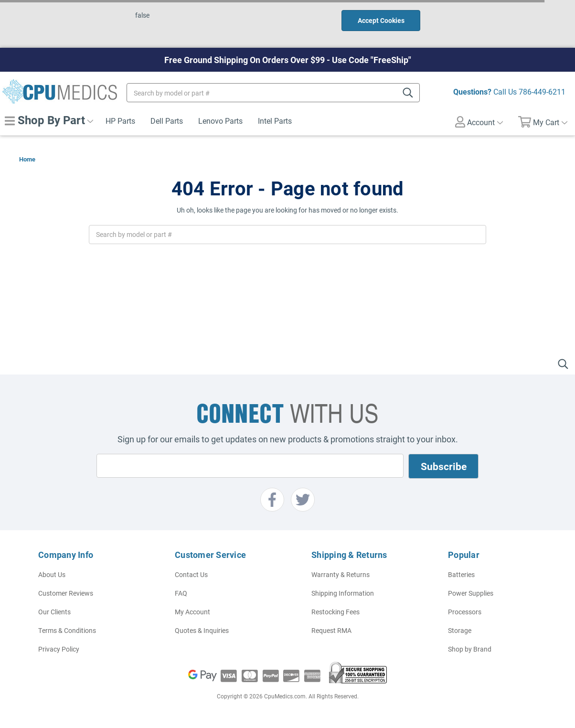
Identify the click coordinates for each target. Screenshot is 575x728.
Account (479, 122)
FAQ (181, 593)
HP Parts (120, 121)
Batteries (461, 574)
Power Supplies (471, 593)
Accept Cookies (381, 20)
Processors (465, 612)
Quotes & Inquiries (202, 630)
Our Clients (54, 612)
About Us (52, 574)
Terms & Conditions (67, 630)
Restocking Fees (335, 612)
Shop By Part (49, 120)
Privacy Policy (59, 649)
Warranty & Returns (341, 574)
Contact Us (191, 574)
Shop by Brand (470, 649)
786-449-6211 (542, 91)
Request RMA (331, 630)
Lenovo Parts (220, 121)
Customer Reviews (66, 593)
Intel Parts (275, 121)
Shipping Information (343, 593)
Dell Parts (167, 121)
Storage (460, 630)
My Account (192, 612)
